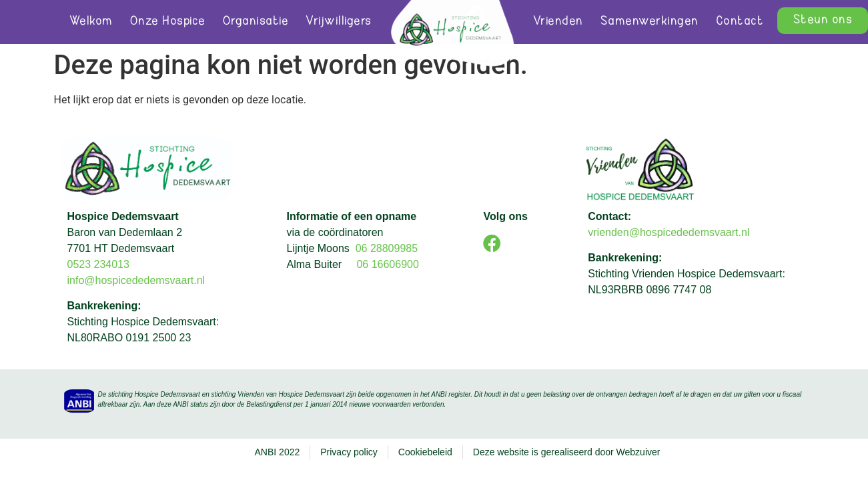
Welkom (91, 22)
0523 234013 (98, 264)
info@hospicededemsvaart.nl (138, 280)
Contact (740, 22)
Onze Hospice (168, 22)
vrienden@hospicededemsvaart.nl (669, 232)
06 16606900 (387, 264)
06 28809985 (387, 248)
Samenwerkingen (649, 22)
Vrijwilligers (339, 22)
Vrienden (558, 22)
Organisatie (256, 22)
